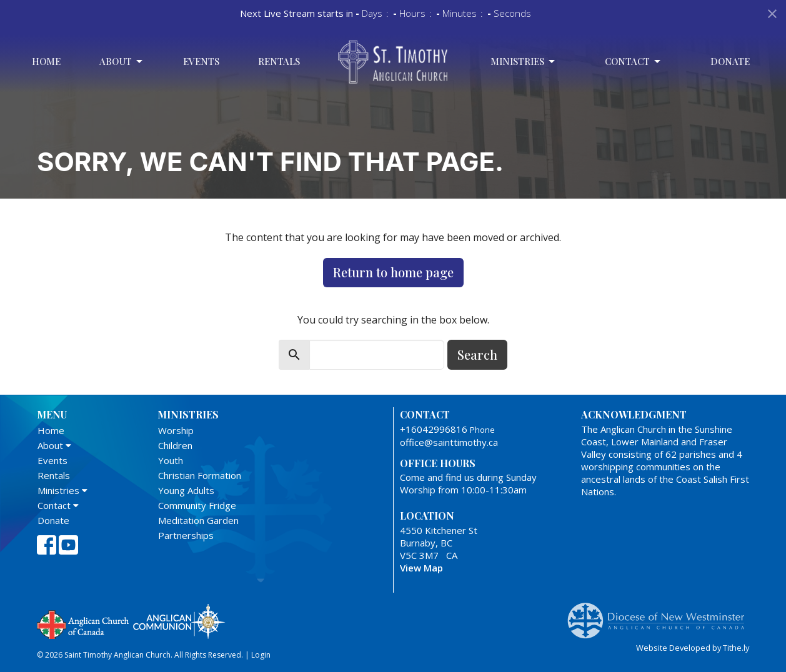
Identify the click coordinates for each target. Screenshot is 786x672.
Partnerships (186, 535)
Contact (634, 62)
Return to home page (393, 272)
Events (201, 61)
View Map (421, 568)
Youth (171, 460)
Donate (730, 61)
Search (477, 354)
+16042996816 (434, 429)
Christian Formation (200, 475)
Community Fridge (197, 505)
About (122, 62)
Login (261, 655)
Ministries (524, 62)
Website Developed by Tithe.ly (693, 648)
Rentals (279, 61)
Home (46, 61)
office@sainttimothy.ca (449, 442)
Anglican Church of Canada (83, 623)
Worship (176, 430)
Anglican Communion (179, 621)
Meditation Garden (198, 520)
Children (175, 445)
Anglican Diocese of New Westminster (661, 615)
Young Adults (186, 490)
